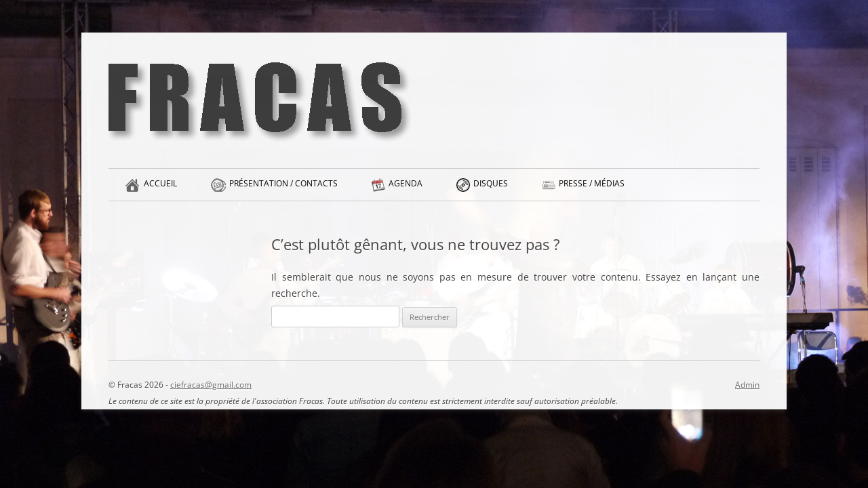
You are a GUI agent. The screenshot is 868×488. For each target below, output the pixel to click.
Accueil (160, 189)
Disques (491, 189)
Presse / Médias (592, 189)
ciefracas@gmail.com (211, 385)
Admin (747, 385)
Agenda (406, 189)
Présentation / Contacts (283, 189)
